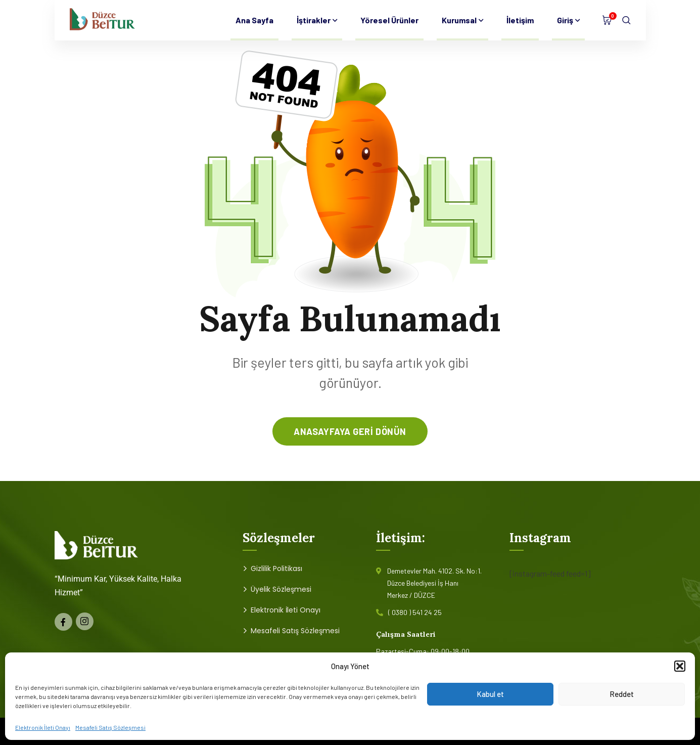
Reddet (622, 694)
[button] (680, 666)
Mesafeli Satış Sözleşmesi (110, 727)
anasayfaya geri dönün (350, 431)
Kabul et (490, 694)
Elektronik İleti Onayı (43, 727)
